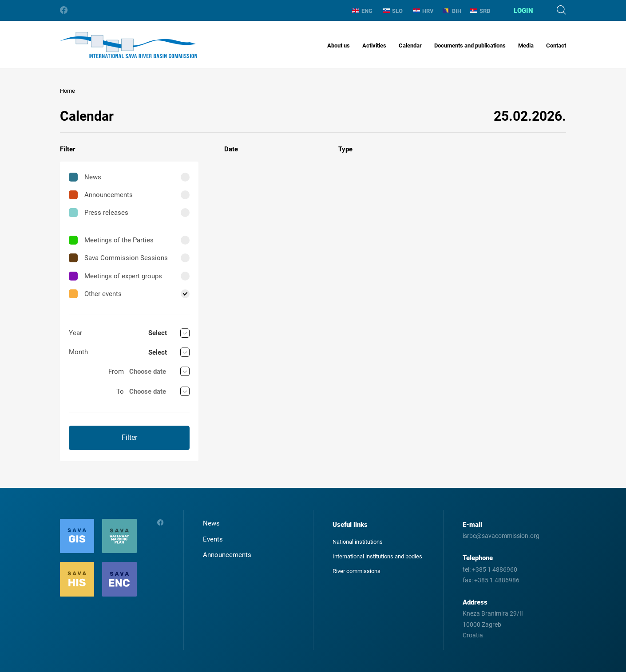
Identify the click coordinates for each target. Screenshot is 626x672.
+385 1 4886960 (495, 569)
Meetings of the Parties (111, 240)
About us (339, 45)
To (120, 391)
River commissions (357, 571)
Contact (556, 45)
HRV (423, 11)
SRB (480, 11)
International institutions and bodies (377, 556)
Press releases (99, 213)
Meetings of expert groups (115, 276)
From (116, 372)
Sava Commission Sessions (118, 258)
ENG (362, 11)
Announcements (101, 195)
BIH (452, 11)
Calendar (410, 45)
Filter (129, 437)
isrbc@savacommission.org (501, 536)
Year (75, 333)
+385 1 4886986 (497, 580)
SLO (393, 11)
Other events (95, 294)
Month (78, 352)
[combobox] (169, 333)
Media (526, 45)
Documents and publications (470, 45)
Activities (374, 45)
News (85, 177)
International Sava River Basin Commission (129, 45)
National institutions (358, 542)
